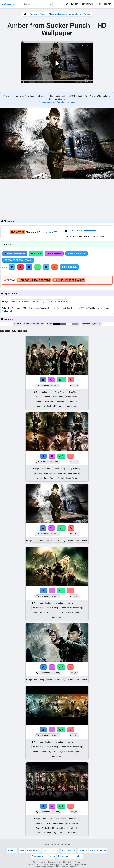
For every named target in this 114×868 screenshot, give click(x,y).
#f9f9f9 (69, 324)
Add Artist (17, 232)
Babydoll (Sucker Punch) (46, 406)
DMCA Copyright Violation (43, 856)
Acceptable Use (69, 850)
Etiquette (83, 850)
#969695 (75, 324)
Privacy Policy (33, 850)
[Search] (51, 4)
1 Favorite (54, 254)
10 (61, 528)
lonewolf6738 (50, 232)
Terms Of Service (51, 850)
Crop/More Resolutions (18, 260)
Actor (60, 308)
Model (27, 308)
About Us (12, 850)
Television (52, 308)
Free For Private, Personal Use (82, 231)
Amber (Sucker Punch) (20, 301)
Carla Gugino (47, 392)
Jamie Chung (39, 301)
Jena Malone (74, 392)
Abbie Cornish (60, 392)
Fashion (43, 308)
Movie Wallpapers (57, 14)
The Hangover (94, 308)
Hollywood (7, 311)
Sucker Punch (61, 301)
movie (49, 301)
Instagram (106, 308)
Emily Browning (72, 397)
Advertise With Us (98, 850)
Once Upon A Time (78, 308)
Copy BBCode (69, 267)
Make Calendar (76, 254)
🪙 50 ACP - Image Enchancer (69, 280)
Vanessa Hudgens (43, 397)
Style (66, 308)
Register (107, 4)
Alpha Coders (9, 4)
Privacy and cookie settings (70, 856)
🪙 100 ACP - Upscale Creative (34, 280)
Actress (34, 308)
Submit (75, 4)
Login (99, 4)
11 (61, 380)
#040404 (56, 324)
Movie (61, 406)
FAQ (22, 850)
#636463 (63, 324)
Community (88, 4)
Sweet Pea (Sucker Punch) (67, 402)
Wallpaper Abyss (38, 14)
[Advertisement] (57, 199)
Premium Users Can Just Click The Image (57, 102)
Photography (17, 308)
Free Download (15, 254)
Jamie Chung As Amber (79, 14)
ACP (9, 280)
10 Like (36, 254)
